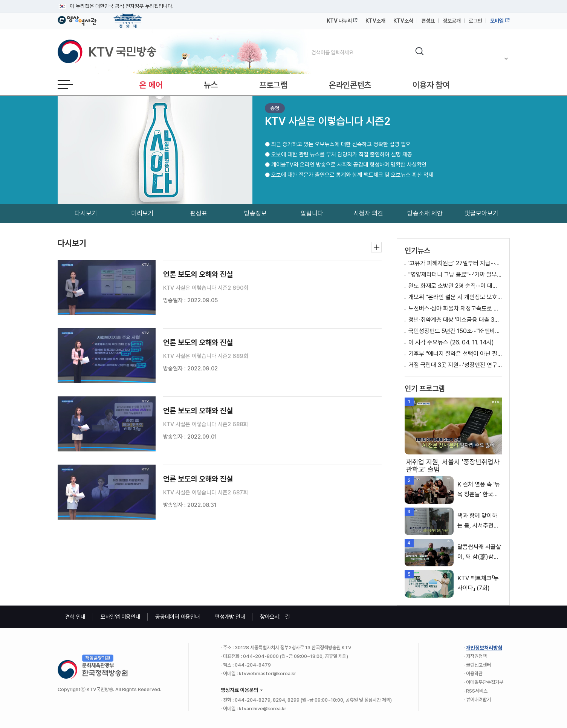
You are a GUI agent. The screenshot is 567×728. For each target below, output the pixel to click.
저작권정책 (476, 656)
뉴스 (211, 85)
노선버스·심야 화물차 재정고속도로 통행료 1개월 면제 (455, 308)
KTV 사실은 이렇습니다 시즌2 (328, 121)
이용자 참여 (431, 85)
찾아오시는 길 (275, 617)
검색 (312, 46)
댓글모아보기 (481, 213)
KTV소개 (375, 21)
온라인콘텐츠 (350, 85)
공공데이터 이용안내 (177, 617)
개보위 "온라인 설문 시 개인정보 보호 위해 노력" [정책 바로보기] (455, 297)
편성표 (428, 21)
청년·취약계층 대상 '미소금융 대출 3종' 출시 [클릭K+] (455, 320)
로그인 (475, 21)
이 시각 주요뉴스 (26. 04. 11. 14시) (451, 342)
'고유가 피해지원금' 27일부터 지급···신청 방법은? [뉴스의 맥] (455, 263)
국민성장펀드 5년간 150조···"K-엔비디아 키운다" (455, 331)
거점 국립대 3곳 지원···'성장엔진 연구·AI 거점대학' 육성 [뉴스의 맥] (455, 365)
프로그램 (273, 85)
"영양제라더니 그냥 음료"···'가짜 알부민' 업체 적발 (455, 275)
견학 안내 (76, 617)
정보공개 (452, 21)
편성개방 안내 (230, 617)
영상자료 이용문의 (239, 690)
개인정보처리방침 (484, 648)
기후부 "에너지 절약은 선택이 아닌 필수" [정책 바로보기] (455, 354)
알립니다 (312, 213)
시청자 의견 (368, 213)
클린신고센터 (478, 665)
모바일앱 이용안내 (120, 617)
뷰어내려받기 (478, 700)
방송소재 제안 (425, 213)
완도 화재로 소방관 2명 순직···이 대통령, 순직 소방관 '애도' (455, 286)
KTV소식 (403, 21)
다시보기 (86, 213)
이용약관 (474, 674)
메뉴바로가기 (0, 0)
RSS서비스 (477, 691)
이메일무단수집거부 (485, 682)
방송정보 (255, 213)
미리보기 (142, 213)
